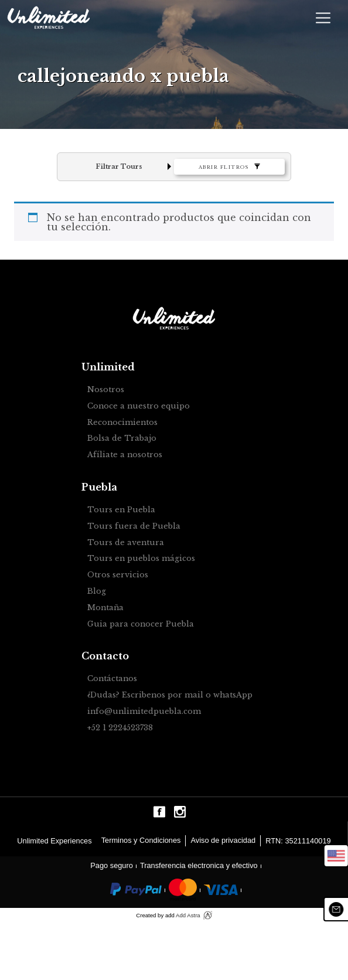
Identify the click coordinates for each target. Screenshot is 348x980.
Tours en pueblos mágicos (141, 559)
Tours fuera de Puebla (134, 527)
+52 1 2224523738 (120, 728)
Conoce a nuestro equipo (139, 406)
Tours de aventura (126, 543)
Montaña (105, 608)
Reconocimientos (122, 423)
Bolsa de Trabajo (122, 439)
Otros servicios (118, 575)
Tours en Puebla (121, 510)
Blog (97, 592)
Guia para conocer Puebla (141, 625)
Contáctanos (112, 679)
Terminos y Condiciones (141, 840)
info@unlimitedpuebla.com (144, 712)
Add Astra (188, 915)
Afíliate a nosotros (125, 455)
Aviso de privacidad (223, 840)
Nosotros (106, 390)
